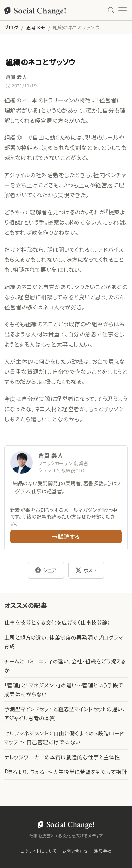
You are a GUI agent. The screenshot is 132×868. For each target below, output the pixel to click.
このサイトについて (38, 851)
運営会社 (103, 851)
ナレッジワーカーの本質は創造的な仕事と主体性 (62, 757)
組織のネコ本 (21, 100)
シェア (46, 570)
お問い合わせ (75, 851)
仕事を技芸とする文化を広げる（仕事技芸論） (57, 622)
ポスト (86, 570)
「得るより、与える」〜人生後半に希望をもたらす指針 (65, 772)
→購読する (66, 536)
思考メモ (36, 27)
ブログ (11, 27)
